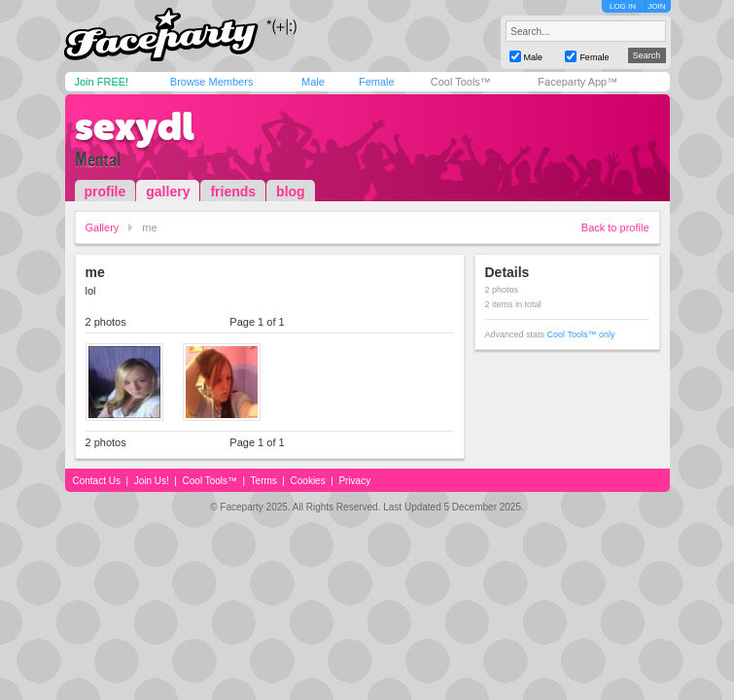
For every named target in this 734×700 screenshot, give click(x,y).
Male (313, 82)
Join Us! (152, 481)
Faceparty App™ (577, 82)
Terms (264, 481)
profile (105, 192)
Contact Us (97, 481)
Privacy (354, 481)
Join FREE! (102, 82)
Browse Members (212, 82)
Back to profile (615, 227)
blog (291, 192)
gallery (168, 192)
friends (233, 192)
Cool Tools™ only (581, 334)
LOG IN (623, 6)
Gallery (103, 227)
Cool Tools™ (461, 82)
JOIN (656, 6)
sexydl (135, 126)
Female (377, 82)
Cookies (308, 481)
